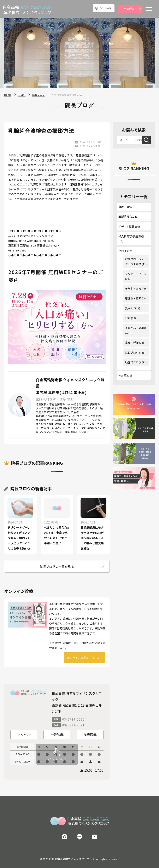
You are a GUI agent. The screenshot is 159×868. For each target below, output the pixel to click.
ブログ (122, 251)
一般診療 (57, 735)
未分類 (122, 375)
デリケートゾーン (136, 274)
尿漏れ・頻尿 (133, 298)
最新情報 (124, 216)
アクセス (24, 735)
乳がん (129, 308)
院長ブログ (132, 352)
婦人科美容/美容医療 (131, 236)
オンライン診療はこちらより (85, 658)
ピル (128, 318)
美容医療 (90, 735)
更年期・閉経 (133, 289)
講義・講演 (125, 207)
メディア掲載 (126, 226)
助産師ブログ (133, 362)
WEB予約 (129, 9)
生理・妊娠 (132, 343)
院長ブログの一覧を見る (57, 567)
